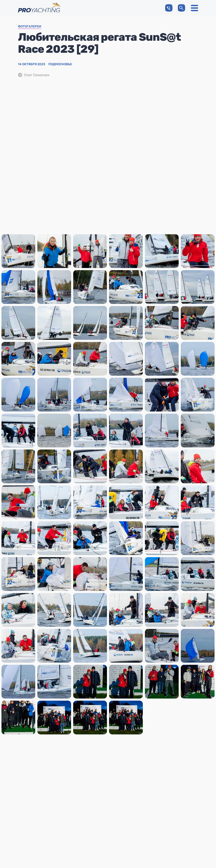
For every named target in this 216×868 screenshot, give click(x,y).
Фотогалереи (30, 27)
